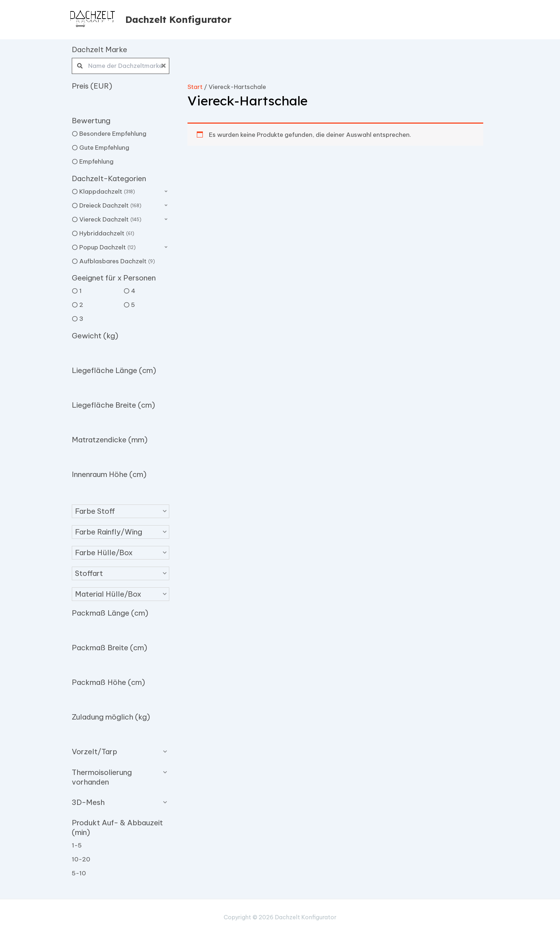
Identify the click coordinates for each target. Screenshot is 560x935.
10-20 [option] (81, 859)
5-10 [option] (79, 873)
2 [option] (81, 305)
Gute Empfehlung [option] (104, 148)
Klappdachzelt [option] (107, 192)
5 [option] (133, 305)
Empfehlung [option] (96, 161)
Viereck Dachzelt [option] (110, 220)
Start (195, 87)
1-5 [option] (77, 845)
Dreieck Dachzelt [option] (110, 206)
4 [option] (133, 291)
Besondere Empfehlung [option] (113, 134)
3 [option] (81, 319)
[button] (121, 511)
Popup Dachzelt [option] (107, 248)
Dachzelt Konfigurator (178, 19)
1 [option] (81, 291)
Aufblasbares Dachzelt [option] (117, 262)
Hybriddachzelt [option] (107, 234)
